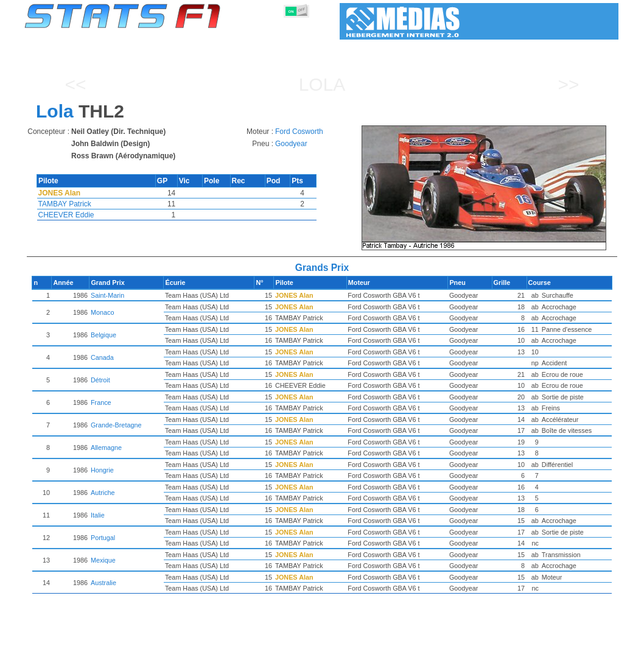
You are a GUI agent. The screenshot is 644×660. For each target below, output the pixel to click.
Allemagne (151, 448)
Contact (594, 648)
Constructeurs (257, 648)
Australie (149, 583)
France (146, 402)
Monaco (147, 312)
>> (568, 84)
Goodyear (291, 144)
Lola (322, 84)
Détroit (145, 380)
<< (75, 84)
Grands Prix (162, 648)
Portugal (148, 538)
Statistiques (67, 648)
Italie (143, 515)
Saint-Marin (152, 295)
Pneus (347, 648)
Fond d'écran (544, 648)
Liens (499, 648)
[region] (488, 188)
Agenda (464, 648)
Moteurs (309, 648)
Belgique (149, 335)
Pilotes (207, 648)
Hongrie (147, 470)
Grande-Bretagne (161, 425)
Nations (384, 648)
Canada (147, 357)
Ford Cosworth (299, 132)
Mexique (148, 560)
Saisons (114, 648)
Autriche (148, 493)
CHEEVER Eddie (66, 215)
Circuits (424, 648)
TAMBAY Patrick (65, 204)
